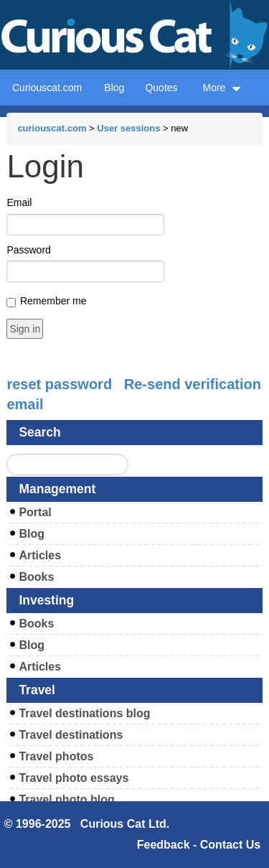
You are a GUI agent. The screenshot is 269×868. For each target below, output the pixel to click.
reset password (59, 384)
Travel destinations (71, 735)
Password (28, 250)
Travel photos (56, 756)
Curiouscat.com (47, 88)
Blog (114, 88)
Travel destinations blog (84, 713)
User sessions (128, 128)
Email (19, 202)
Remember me (53, 301)
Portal (35, 512)
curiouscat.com (52, 128)
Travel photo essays (74, 778)
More (222, 88)
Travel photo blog (66, 799)
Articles (40, 555)
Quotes (161, 88)
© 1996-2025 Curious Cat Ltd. (87, 824)
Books (36, 577)
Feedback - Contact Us (199, 845)
